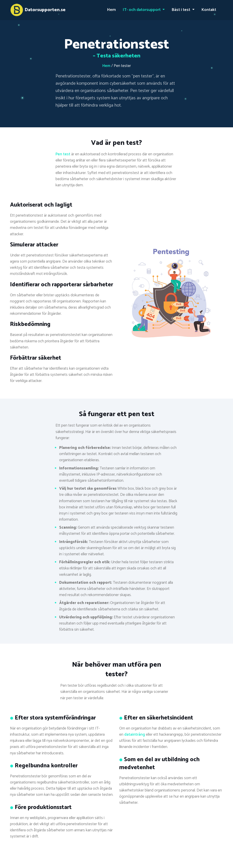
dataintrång (135, 735)
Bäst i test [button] (181, 10)
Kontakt (209, 10)
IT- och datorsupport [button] (142, 10)
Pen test (63, 154)
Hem (111, 10)
